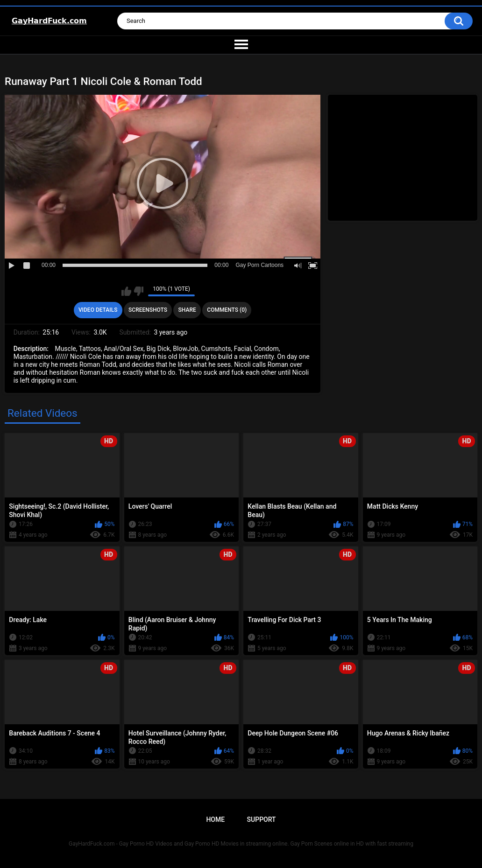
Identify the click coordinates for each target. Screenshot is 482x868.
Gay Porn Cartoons (259, 265)
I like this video (126, 291)
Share (187, 310)
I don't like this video (138, 291)
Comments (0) (227, 310)
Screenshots (148, 310)
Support (262, 819)
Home (215, 819)
